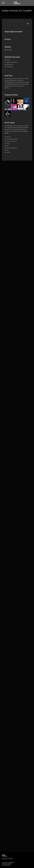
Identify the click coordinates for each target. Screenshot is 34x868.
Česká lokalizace (9, 67)
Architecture (8, 137)
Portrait (6, 146)
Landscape (7, 143)
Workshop (7, 152)
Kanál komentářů (9, 64)
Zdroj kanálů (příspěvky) (11, 62)
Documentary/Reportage (11, 139)
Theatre (7, 150)
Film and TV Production (10, 141)
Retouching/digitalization (11, 148)
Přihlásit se (7, 60)
